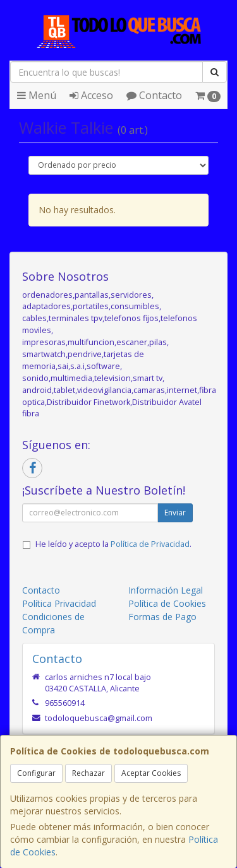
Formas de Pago (162, 617)
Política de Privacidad (150, 544)
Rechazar (88, 773)
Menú (37, 95)
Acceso (91, 95)
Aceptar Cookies (151, 773)
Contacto (154, 95)
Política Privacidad (59, 603)
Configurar (36, 773)
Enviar (175, 513)
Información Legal (166, 590)
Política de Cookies (167, 603)
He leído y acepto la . (113, 544)
